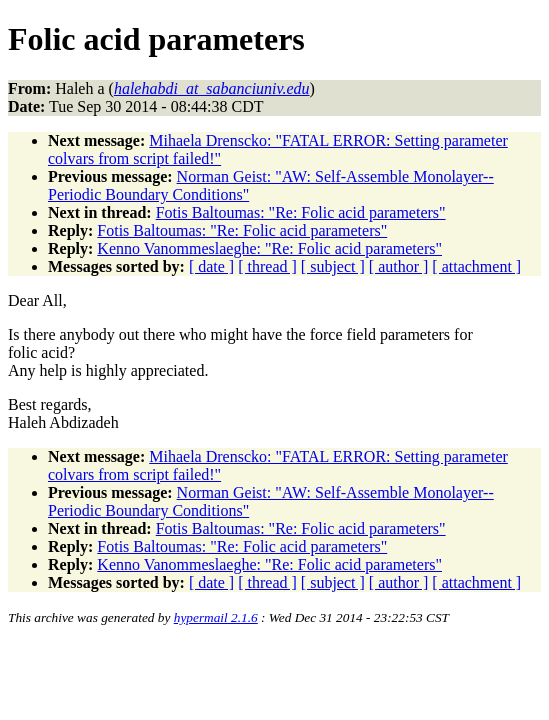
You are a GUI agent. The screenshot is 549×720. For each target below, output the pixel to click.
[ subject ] (333, 266)
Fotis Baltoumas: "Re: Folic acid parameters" (301, 212)
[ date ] (211, 266)
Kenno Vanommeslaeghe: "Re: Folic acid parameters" (269, 248)
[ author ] (399, 266)
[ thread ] (267, 266)
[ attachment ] (476, 266)
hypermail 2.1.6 (216, 617)
